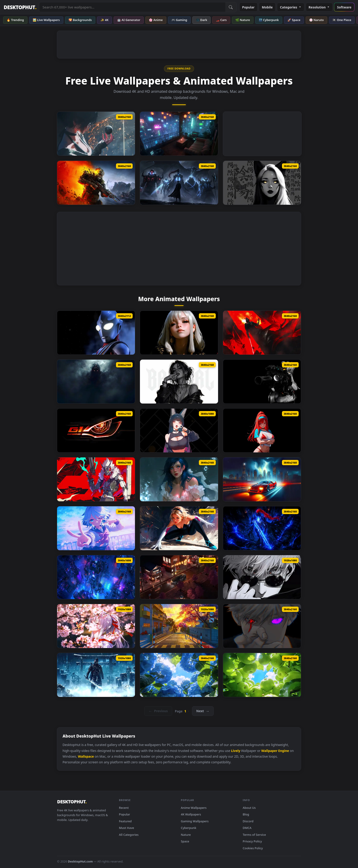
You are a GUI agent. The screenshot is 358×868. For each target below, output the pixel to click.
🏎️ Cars (221, 20)
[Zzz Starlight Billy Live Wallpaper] (96, 479)
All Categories (129, 835)
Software (344, 7)
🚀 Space (294, 20)
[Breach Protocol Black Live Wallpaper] (262, 382)
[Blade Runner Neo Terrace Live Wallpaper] (179, 134)
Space (185, 841)
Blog (246, 814)
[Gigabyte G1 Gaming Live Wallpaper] (96, 430)
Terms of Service (254, 835)
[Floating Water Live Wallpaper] (179, 479)
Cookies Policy (253, 848)
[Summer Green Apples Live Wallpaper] (262, 675)
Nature (186, 835)
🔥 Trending (15, 20)
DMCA (247, 828)
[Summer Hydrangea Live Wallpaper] (179, 675)
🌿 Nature (243, 20)
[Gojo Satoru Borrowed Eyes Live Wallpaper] (262, 626)
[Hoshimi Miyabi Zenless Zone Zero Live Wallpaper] (179, 430)
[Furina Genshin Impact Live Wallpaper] (96, 528)
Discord (248, 821)
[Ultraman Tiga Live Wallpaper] (96, 333)
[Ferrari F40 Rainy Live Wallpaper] (262, 479)
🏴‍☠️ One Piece (342, 20)
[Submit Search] (231, 7)
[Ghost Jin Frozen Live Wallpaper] (96, 675)
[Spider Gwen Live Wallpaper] (179, 528)
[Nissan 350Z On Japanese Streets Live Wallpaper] (179, 577)
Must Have (126, 828)
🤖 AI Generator (129, 20)
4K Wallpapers (191, 814)
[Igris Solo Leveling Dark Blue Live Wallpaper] (262, 528)
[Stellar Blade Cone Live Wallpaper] (96, 134)
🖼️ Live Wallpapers (46, 20)
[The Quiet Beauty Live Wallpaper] (179, 333)
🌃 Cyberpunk (269, 20)
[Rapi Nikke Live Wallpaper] (262, 430)
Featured (125, 821)
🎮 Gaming (179, 20)
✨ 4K (104, 20)
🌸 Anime (156, 20)
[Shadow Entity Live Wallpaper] (96, 382)
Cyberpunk (189, 828)
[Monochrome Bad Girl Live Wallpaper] (179, 382)
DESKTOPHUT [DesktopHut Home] (20, 7)
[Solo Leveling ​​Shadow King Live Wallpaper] (179, 183)
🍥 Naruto (317, 20)
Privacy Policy (252, 841)
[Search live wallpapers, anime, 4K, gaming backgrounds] (132, 7)
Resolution (319, 7)
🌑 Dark (202, 20)
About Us (249, 808)
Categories (291, 7)
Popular (248, 7)
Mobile (267, 7)
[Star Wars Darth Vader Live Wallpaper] (262, 333)
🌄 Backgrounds (80, 20)
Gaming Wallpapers (195, 821)
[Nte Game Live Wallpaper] (179, 626)
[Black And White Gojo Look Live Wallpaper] (262, 577)
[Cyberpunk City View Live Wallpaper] (96, 577)
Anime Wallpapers (194, 808)
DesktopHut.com (80, 861)
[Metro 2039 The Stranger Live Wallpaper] (96, 183)
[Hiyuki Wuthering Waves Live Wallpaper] (96, 626)
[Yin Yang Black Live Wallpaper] (262, 183)
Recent (124, 808)
